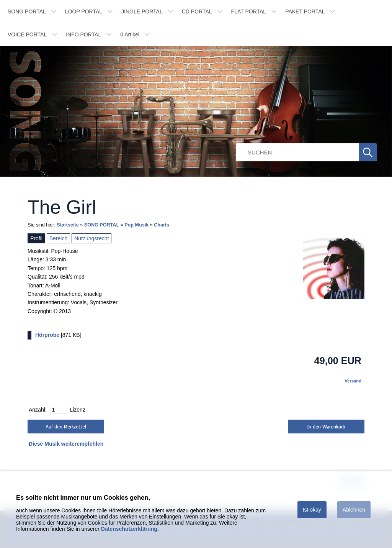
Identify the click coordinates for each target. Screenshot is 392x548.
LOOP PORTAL (84, 11)
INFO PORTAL (83, 34)
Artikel (130, 34)
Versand (353, 381)
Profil (36, 238)
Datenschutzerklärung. (130, 529)
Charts (162, 225)
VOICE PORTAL (27, 34)
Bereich (58, 238)
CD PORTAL (197, 11)
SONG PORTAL (27, 11)
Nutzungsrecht (91, 238)
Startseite (68, 225)
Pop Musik (136, 225)
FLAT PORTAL (249, 11)
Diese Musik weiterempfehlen (66, 444)
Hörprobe (47, 335)
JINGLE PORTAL (142, 11)
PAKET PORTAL (305, 11)
